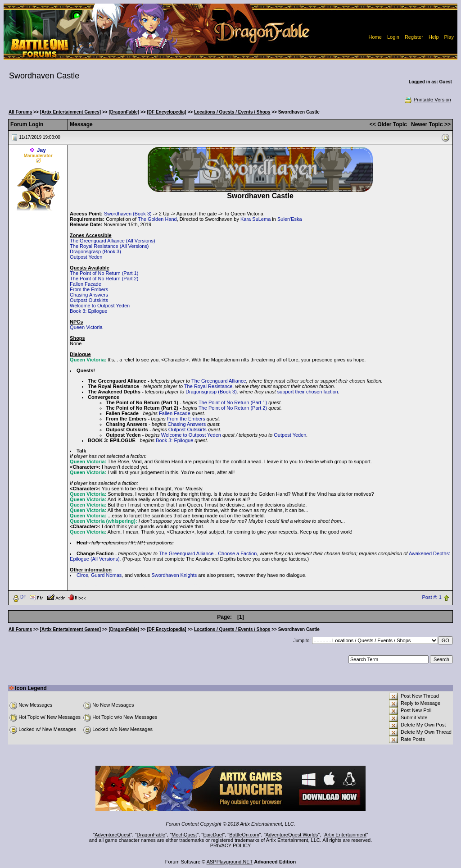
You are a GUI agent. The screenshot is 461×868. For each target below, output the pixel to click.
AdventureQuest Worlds (292, 835)
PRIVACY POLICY (231, 845)
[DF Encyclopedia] (166, 112)
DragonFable (151, 835)
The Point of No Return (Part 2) (104, 279)
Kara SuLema (255, 219)
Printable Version (427, 100)
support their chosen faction (308, 392)
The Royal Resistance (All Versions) (109, 246)
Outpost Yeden (86, 257)
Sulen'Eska (290, 219)
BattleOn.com (244, 835)
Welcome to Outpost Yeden (100, 306)
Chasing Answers (89, 295)
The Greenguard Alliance (219, 381)
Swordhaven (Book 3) (128, 214)
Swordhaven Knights (174, 575)
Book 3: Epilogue (88, 311)
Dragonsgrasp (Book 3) (95, 251)
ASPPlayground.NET (230, 862)
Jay (41, 150)
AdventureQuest (113, 835)
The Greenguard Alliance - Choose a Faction (208, 553)
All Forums (20, 112)
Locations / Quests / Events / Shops (232, 112)
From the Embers (89, 289)
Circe (82, 575)
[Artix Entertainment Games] (71, 112)
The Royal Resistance (208, 386)
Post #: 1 (432, 597)
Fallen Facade (86, 284)
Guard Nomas (106, 575)
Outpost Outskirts (89, 300)
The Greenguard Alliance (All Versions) (113, 241)
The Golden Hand (157, 219)
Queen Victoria (86, 327)
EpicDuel (213, 835)
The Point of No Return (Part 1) (104, 273)
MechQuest (184, 835)
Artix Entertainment (345, 835)
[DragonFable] (124, 112)
